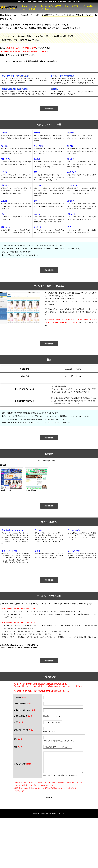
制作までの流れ (87, 6)
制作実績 (75, 6)
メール (57, 716)
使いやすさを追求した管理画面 (51, 6)
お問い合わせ (45, 9)
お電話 (46, 716)
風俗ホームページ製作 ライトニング (10, 8)
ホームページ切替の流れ (28, 9)
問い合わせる (49, 108)
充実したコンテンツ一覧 (28, 6)
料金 (66, 6)
